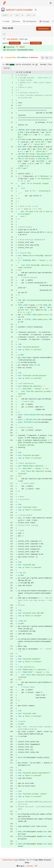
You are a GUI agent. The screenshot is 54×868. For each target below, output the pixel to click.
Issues (16, 21)
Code (6, 21)
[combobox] (42, 58)
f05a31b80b (15, 43)
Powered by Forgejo (10, 860)
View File (7, 68)
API (36, 866)
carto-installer (25, 10)
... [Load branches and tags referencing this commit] (4, 34)
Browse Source (44, 29)
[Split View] (47, 58)
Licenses (30, 866)
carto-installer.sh (25, 65)
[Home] (5, 3)
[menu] (51, 58)
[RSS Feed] (36, 10)
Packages (44, 21)
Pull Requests (30, 21)
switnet (10, 10)
